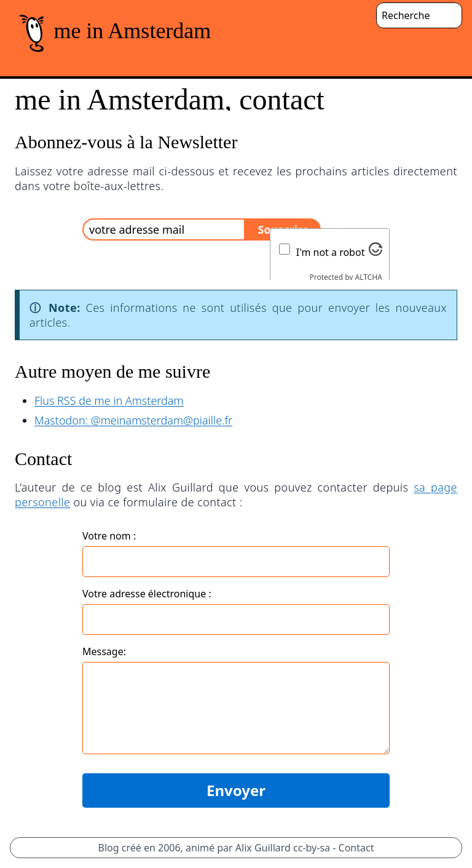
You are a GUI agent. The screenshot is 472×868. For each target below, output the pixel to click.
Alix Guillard (263, 848)
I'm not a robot (331, 252)
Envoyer (236, 790)
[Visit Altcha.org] (376, 249)
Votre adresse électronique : (147, 594)
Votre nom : (109, 536)
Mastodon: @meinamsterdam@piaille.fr (133, 420)
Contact (356, 848)
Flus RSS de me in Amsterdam (109, 400)
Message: (104, 651)
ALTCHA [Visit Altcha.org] (369, 277)
